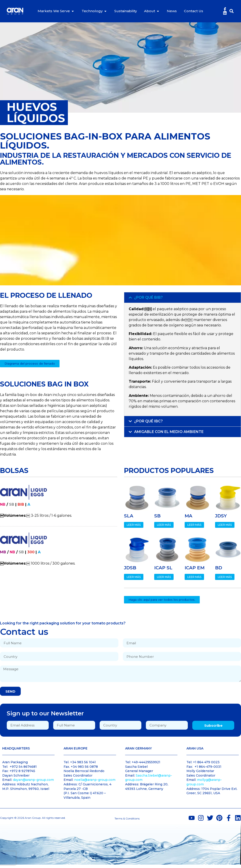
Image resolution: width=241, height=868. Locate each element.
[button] (231, 11)
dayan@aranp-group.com (33, 780)
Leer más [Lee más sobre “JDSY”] (225, 525)
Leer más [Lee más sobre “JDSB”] (134, 577)
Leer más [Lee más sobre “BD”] (225, 577)
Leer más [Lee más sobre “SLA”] (134, 525)
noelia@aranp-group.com (95, 780)
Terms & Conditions (127, 818)
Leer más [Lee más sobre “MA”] (194, 525)
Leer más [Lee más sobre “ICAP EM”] (194, 577)
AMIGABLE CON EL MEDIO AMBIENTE (169, 432)
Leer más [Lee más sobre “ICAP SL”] (164, 577)
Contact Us (194, 11)
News (172, 11)
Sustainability (126, 11)
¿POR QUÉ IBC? (148, 421)
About (150, 11)
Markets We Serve (54, 11)
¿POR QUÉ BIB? (148, 297)
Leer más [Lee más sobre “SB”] (164, 525)
